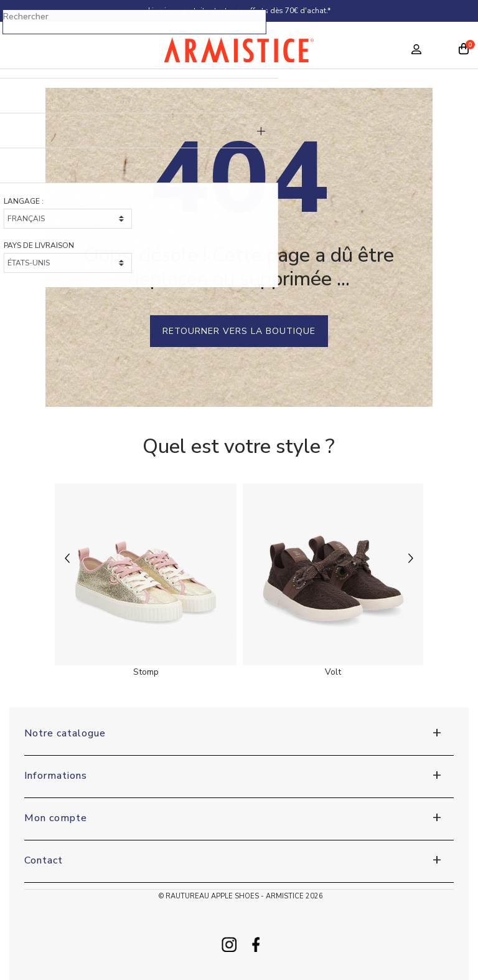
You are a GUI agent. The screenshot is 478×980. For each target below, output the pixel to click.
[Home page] (239, 53)
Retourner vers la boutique (239, 331)
